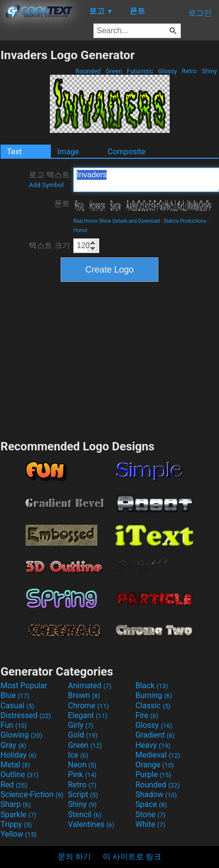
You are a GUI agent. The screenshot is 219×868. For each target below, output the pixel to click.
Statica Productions (185, 221)
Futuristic (140, 71)
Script (83, 794)
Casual (17, 706)
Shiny (209, 71)
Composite (127, 152)
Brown (84, 695)
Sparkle (18, 815)
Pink (82, 774)
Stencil (85, 815)
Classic (153, 706)
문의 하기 (74, 857)
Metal (15, 765)
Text (14, 152)
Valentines (91, 824)
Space (151, 804)
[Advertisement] (109, 360)
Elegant (88, 715)
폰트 (62, 203)
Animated (90, 686)
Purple (153, 774)
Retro (189, 71)
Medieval (158, 755)
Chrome (88, 706)
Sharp (16, 804)
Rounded (88, 71)
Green (114, 71)
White (150, 824)
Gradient (155, 735)
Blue (15, 695)
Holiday (19, 755)
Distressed (26, 715)
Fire (147, 715)
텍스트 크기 (49, 245)
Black (152, 686)
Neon (82, 765)
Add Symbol (46, 185)
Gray (13, 745)
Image (68, 152)
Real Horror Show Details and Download (117, 221)
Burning (154, 695)
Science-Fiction (32, 794)
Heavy (153, 745)
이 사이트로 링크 (132, 857)
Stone (150, 815)
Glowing (21, 735)
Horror (80, 230)
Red (14, 785)
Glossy (167, 71)
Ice (78, 755)
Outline (20, 774)
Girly (81, 725)
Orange (155, 765)
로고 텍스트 (49, 179)
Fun (14, 725)
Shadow (156, 794)
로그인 (200, 13)
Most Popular (24, 686)
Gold (83, 735)
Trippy (16, 824)
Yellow (19, 834)
